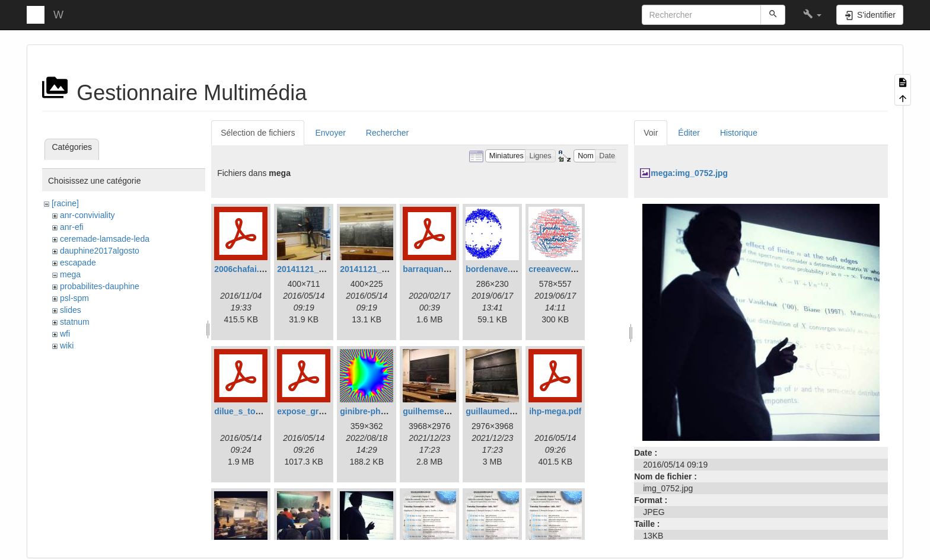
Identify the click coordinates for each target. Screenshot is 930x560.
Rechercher (387, 133)
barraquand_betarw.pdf (449, 269)
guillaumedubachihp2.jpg (516, 411)
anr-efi (72, 227)
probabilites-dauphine (100, 286)
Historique (739, 133)
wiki (67, 345)
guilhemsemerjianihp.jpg (452, 411)
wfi (65, 334)
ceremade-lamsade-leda (105, 239)
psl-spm (74, 298)
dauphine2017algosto (100, 251)
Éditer (689, 133)
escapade (78, 263)
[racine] (65, 203)
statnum (75, 322)
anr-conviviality (87, 215)
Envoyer (330, 133)
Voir (651, 133)
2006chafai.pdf (243, 269)
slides (71, 310)
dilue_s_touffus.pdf (252, 411)
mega (70, 274)
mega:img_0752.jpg (689, 173)
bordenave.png (495, 269)
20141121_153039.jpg (382, 269)
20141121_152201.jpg (319, 269)
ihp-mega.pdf (555, 411)
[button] (812, 15)
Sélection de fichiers (258, 133)
